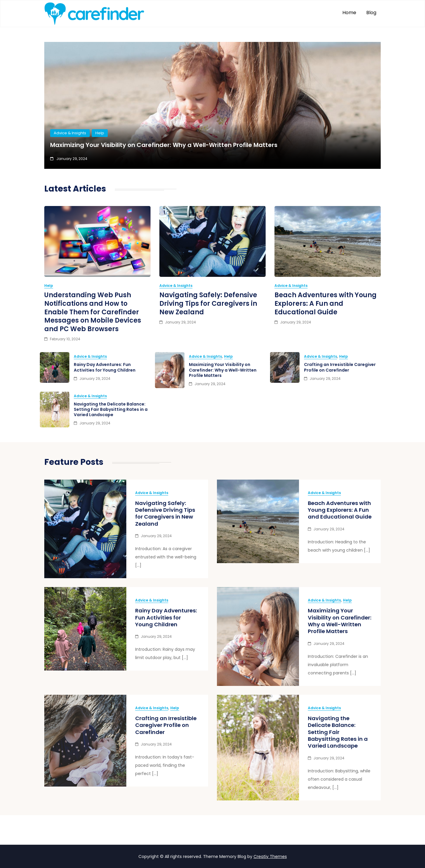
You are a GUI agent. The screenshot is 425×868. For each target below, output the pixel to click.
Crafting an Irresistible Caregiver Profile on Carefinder (340, 367)
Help (100, 133)
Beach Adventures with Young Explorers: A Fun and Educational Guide (326, 303)
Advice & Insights (70, 133)
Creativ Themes (270, 856)
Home (349, 13)
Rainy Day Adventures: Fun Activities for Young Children (105, 367)
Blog (371, 13)
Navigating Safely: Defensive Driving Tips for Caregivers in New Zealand (208, 303)
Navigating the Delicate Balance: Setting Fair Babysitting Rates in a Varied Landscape (111, 409)
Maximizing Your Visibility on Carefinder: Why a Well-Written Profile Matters (164, 145)
